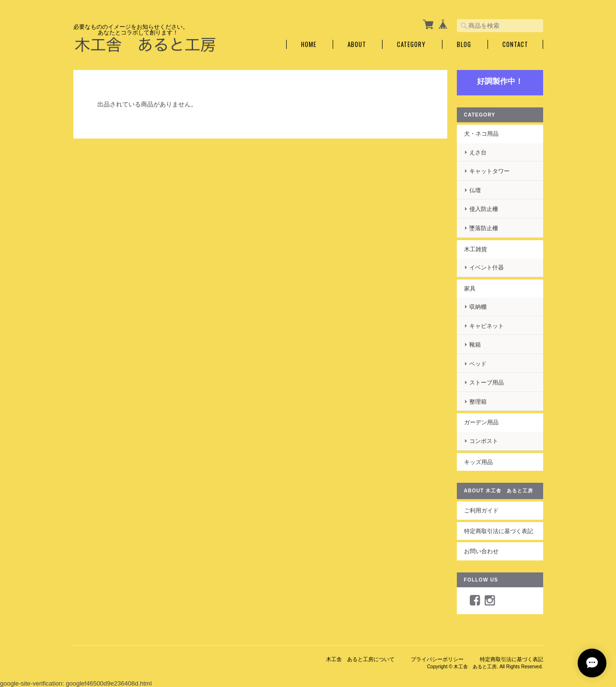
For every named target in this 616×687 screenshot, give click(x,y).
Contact (515, 44)
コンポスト (484, 441)
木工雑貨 (476, 249)
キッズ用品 (478, 462)
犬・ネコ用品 (481, 134)
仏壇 (475, 190)
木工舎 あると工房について (360, 659)
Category (411, 44)
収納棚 (478, 307)
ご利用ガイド (481, 510)
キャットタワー (489, 171)
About (357, 44)
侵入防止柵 (484, 209)
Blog (464, 44)
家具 (470, 288)
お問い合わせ (481, 551)
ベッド (478, 364)
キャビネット (487, 326)
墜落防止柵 (484, 228)
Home (309, 44)
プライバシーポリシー (437, 659)
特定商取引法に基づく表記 (499, 531)
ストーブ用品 (487, 382)
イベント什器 (487, 267)
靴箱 (475, 344)
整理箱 (478, 402)
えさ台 (478, 152)
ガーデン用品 (481, 422)
